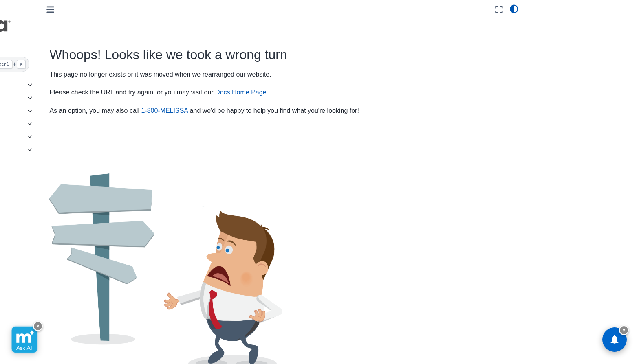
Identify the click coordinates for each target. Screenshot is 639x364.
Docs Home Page (332, 92)
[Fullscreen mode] (499, 10)
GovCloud (24, 85)
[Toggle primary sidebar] (142, 10)
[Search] (64, 64)
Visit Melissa (159, 343)
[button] (64, 30)
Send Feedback (216, 343)
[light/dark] (514, 9)
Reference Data (31, 136)
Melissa (21, 149)
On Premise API (31, 111)
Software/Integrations (38, 123)
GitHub (267, 343)
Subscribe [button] (401, 343)
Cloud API (24, 98)
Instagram (358, 343)
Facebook (311, 343)
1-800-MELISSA (256, 111)
